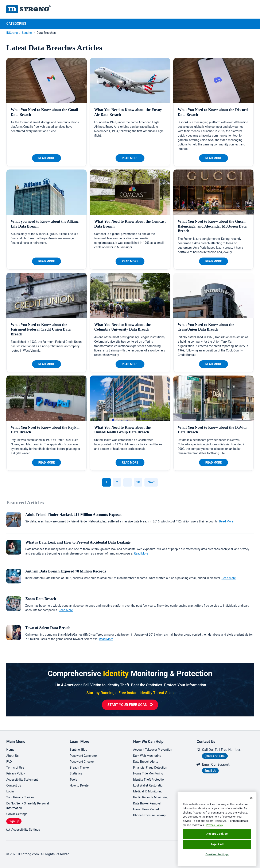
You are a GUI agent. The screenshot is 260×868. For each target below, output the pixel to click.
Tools (74, 776)
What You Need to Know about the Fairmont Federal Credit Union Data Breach (41, 329)
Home (11, 745)
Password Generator (85, 751)
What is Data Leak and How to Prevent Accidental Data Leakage (78, 542)
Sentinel (27, 33)
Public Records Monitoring (153, 795)
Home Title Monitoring (150, 770)
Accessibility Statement (24, 776)
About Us (13, 751)
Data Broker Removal (149, 802)
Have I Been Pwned (148, 808)
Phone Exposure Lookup (151, 814)
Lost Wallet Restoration (151, 783)
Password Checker (84, 757)
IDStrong (12, 33)
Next (151, 482)
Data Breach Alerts (147, 757)
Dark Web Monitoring (149, 751)
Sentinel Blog (80, 745)
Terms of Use (16, 764)
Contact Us (15, 783)
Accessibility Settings (25, 829)
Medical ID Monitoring (150, 789)
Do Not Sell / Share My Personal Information (30, 804)
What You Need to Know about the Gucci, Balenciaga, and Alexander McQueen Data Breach (212, 226)
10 (138, 482)
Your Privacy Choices (22, 795)
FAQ (9, 757)
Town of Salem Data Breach (48, 628)
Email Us (212, 766)
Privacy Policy (17, 770)
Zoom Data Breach (41, 599)
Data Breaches (46, 33)
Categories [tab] (16, 24)
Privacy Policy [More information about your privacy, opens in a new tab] (215, 825)
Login (10, 789)
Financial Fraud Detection (152, 764)
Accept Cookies (217, 834)
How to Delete (80, 783)
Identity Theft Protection (151, 776)
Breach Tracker (81, 764)
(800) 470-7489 (217, 751)
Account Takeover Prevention (155, 745)
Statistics (77, 770)
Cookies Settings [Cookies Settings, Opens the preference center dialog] (217, 854)
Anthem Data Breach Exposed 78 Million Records (66, 571)
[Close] (251, 798)
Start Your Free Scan (127, 705)
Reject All (217, 844)
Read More (47, 158)
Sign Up (15, 821)
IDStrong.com (28, 9)
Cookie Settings (18, 813)
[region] (217, 829)
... (128, 482)
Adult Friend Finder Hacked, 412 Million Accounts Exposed (74, 515)
